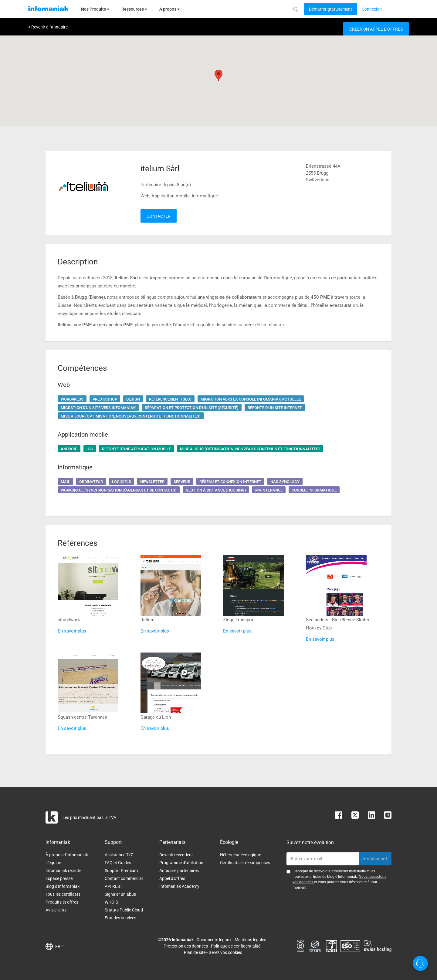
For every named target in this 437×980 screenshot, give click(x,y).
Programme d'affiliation (181, 863)
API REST (113, 886)
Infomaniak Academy (179, 886)
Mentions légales (250, 940)
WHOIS (111, 902)
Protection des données (186, 946)
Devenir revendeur (176, 855)
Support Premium (121, 871)
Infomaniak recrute (63, 871)
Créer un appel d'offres (376, 29)
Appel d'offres (172, 878)
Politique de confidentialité (236, 946)
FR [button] (59, 946)
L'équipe (53, 863)
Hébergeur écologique (241, 855)
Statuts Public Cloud (124, 910)
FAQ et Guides (118, 863)
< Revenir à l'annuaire (48, 27)
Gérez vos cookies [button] (225, 952)
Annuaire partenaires (179, 871)
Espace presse (59, 878)
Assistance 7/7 (119, 855)
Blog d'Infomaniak (63, 886)
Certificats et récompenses (245, 863)
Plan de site (195, 952)
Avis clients (56, 910)
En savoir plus (72, 631)
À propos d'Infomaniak (67, 855)
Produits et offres (62, 902)
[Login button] (330, 9)
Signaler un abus (120, 894)
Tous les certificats (63, 894)
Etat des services (120, 918)
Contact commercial (124, 878)
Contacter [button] (159, 216)
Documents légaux (214, 940)
